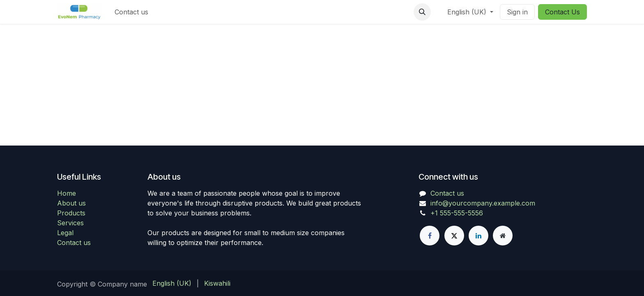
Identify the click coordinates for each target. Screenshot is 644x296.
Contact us (74, 243)
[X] (454, 236)
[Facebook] (430, 236)
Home (67, 193)
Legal (65, 233)
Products (71, 213)
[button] (422, 12)
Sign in (517, 12)
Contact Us (562, 12)
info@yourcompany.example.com (483, 203)
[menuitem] (131, 12)
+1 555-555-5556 (457, 213)
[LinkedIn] (478, 236)
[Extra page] (503, 236)
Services (70, 223)
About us (71, 203)
